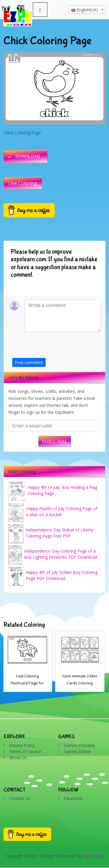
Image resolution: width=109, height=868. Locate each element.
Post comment (29, 362)
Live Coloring (23, 183)
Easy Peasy (93, 856)
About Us (18, 758)
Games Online (77, 751)
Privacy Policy (22, 745)
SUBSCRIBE (55, 441)
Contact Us (20, 798)
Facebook (73, 798)
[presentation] (56, 347)
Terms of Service (25, 751)
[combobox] (87, 10)
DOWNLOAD (28, 156)
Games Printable (79, 745)
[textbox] (87, 10)
